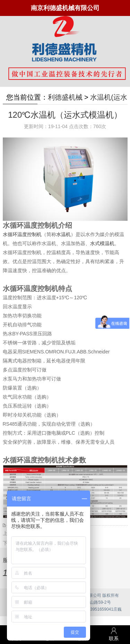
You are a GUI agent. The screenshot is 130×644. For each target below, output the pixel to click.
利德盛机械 (65, 97)
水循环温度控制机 (22, 234)
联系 (114, 634)
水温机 (63, 234)
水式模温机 (102, 243)
